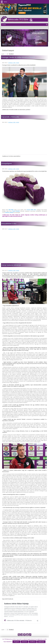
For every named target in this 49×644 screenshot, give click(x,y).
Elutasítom (25, 642)
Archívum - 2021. (12, 63)
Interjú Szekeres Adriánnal (11, 265)
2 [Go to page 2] (7, 54)
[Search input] (24, 25)
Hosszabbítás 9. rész (9, 223)
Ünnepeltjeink (7, 163)
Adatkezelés (41, 642)
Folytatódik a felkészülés (10, 117)
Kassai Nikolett (16, 211)
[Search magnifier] (47, 25)
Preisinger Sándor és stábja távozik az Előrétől (18, 57)
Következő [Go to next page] (11, 54)
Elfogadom (16, 642)
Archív (18, 63)
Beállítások (33, 642)
